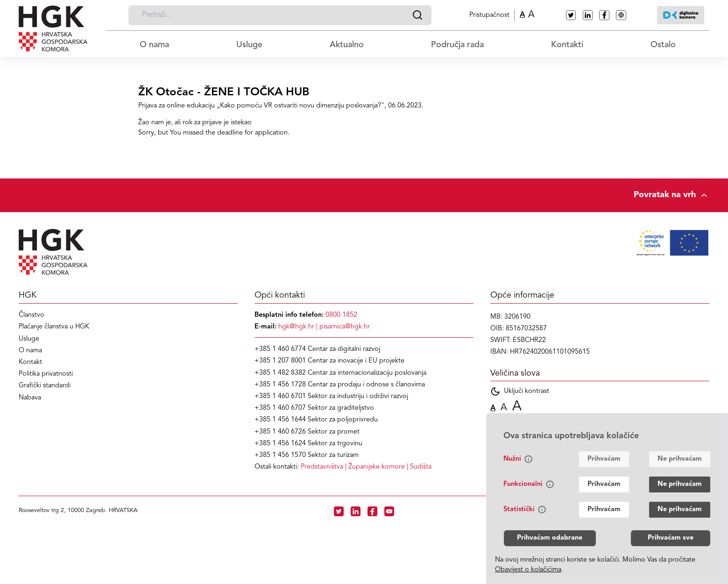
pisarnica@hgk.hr (345, 327)
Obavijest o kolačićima (528, 570)
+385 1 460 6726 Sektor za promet (307, 432)
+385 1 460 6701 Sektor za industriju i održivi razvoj (331, 396)
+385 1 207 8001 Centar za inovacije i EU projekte (329, 361)
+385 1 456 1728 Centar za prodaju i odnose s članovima (340, 385)
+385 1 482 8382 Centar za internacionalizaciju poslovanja (340, 373)
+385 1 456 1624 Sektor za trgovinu (308, 444)
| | (366, 467)
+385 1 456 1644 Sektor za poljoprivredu (316, 420)
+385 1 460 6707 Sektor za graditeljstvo (314, 408)
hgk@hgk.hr (296, 327)
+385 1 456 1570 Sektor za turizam (307, 455)
